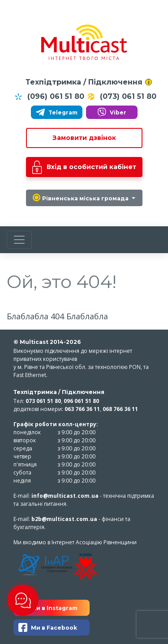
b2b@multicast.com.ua (64, 519)
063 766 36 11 (82, 409)
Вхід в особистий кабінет (84, 167)
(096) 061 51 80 (49, 97)
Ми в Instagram (48, 608)
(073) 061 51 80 (121, 97)
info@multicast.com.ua (65, 496)
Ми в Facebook (48, 627)
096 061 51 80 (81, 401)
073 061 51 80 (43, 401)
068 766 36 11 (120, 409)
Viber (112, 112)
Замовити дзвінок (84, 138)
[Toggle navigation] (19, 240)
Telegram (57, 112)
